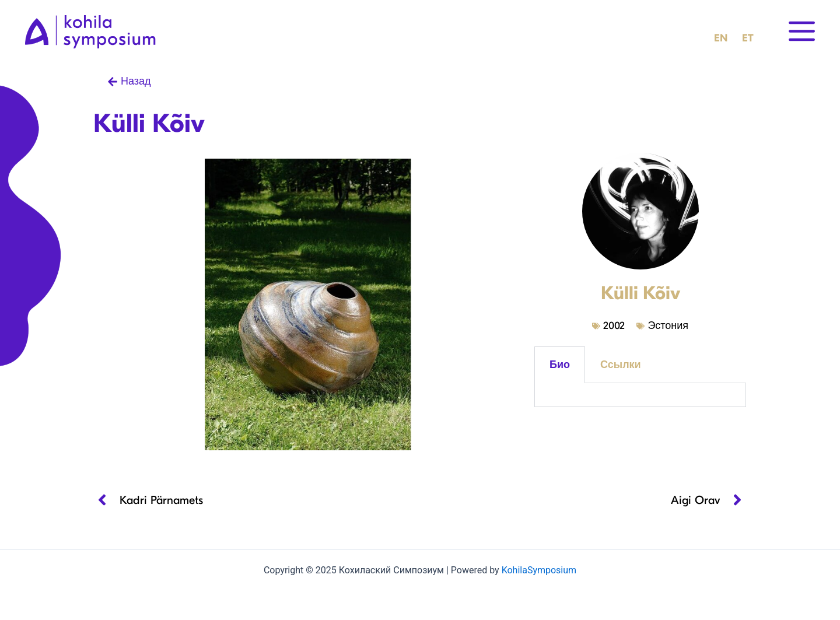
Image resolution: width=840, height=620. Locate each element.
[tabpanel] (640, 395)
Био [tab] (560, 365)
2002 (614, 326)
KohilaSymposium (539, 570)
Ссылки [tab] (621, 365)
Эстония (668, 326)
